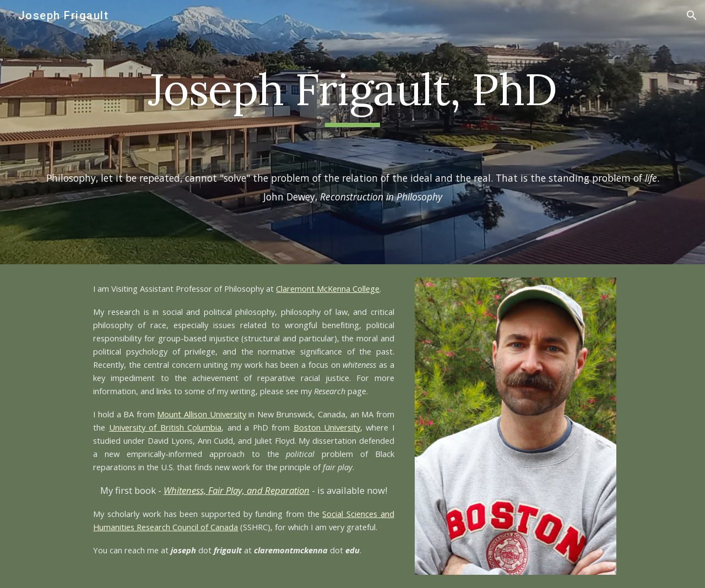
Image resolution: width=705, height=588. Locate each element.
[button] (692, 15)
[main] (352, 94)
